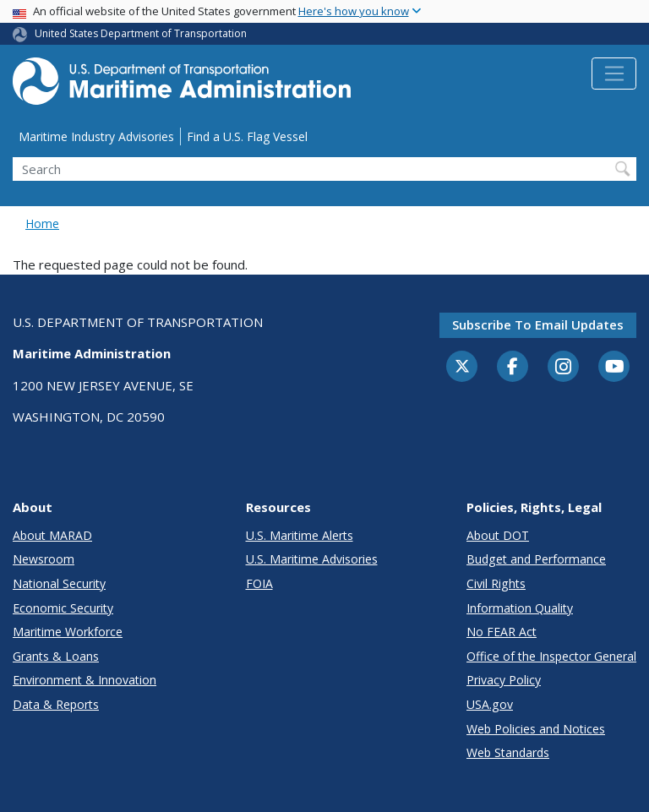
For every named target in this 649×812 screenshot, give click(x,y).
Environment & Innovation (85, 680)
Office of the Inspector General (551, 656)
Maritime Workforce (68, 632)
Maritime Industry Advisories (96, 136)
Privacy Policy (504, 680)
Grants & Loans (56, 656)
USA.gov (490, 704)
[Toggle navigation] (614, 74)
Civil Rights (496, 583)
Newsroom (44, 559)
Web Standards (508, 752)
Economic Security (63, 608)
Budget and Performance (536, 559)
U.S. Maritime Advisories (312, 559)
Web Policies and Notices (536, 729)
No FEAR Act (502, 632)
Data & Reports (56, 704)
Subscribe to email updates (538, 324)
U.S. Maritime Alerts (300, 535)
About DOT (498, 535)
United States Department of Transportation (141, 33)
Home (42, 223)
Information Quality (520, 608)
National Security (59, 583)
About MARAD (52, 535)
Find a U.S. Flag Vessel (247, 136)
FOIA (259, 583)
